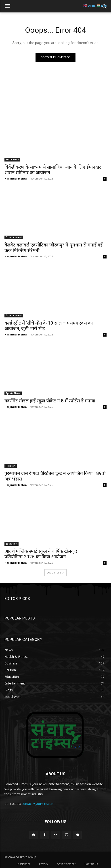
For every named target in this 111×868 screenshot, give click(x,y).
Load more (55, 572)
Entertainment (14, 237)
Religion (11, 466)
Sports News (13, 393)
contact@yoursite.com (38, 804)
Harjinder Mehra (16, 179)
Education (12, 544)
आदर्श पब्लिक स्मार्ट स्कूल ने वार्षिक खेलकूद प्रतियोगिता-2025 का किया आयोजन (41, 554)
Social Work (12, 159)
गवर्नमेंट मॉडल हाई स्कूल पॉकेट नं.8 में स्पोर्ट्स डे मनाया (50, 401)
